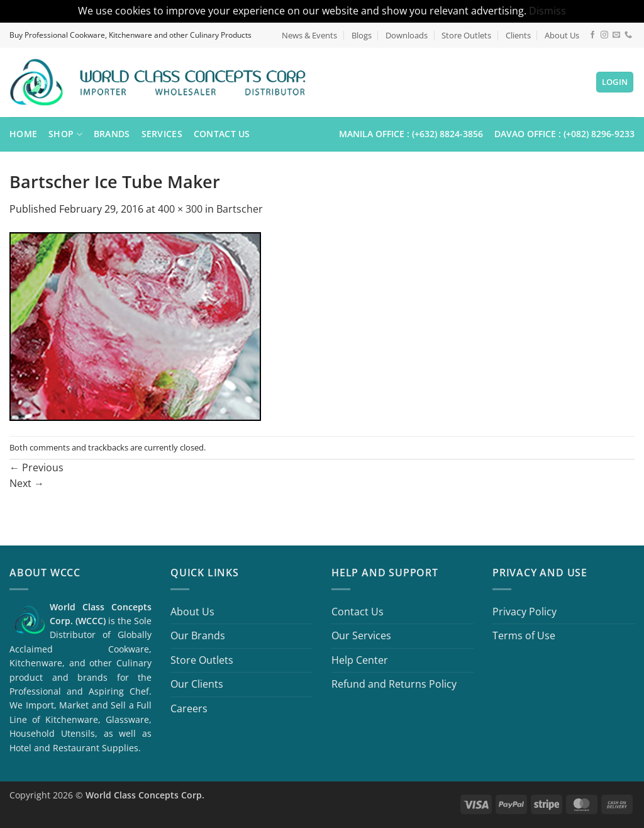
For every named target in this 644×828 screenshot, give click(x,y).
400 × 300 (180, 209)
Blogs (362, 35)
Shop (65, 134)
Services (162, 134)
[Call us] (628, 35)
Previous (36, 467)
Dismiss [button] (547, 11)
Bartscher (240, 209)
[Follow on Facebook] (592, 35)
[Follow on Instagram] (604, 35)
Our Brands (198, 635)
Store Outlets (466, 35)
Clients (518, 35)
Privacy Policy (525, 612)
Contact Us (222, 134)
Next (27, 483)
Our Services (361, 635)
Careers (189, 708)
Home (23, 134)
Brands (112, 134)
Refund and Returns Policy (394, 684)
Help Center (360, 660)
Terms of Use (524, 635)
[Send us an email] (616, 35)
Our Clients (197, 684)
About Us (562, 35)
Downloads (407, 35)
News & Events (309, 35)
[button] (615, 82)
